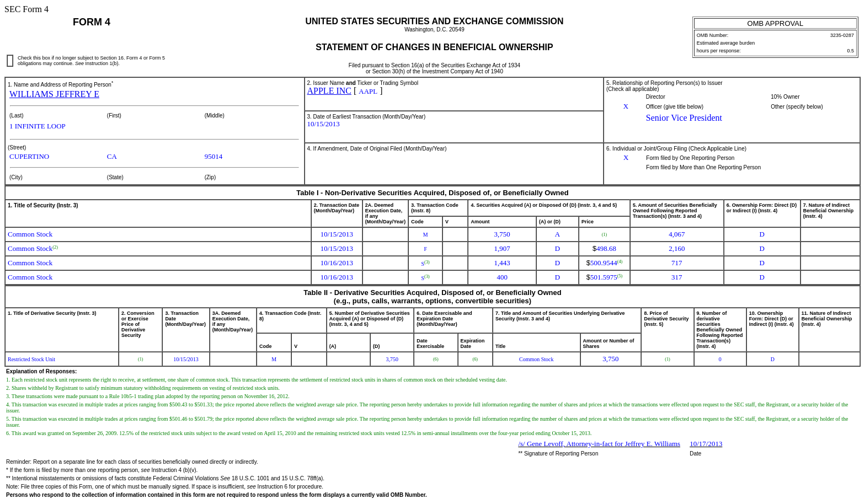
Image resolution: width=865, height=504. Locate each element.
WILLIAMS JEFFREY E (54, 94)
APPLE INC (329, 91)
